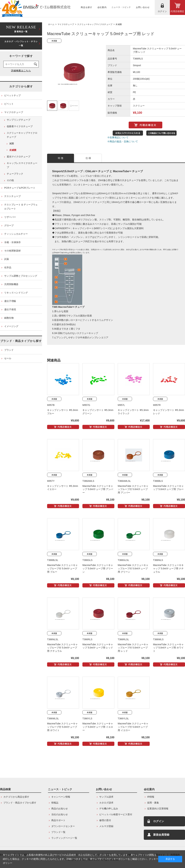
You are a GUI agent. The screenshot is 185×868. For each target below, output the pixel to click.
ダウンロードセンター (63, 826)
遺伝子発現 (10, 309)
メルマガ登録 (106, 826)
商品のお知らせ (60, 809)
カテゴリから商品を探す (16, 797)
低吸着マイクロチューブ (20, 126)
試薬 (7, 259)
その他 (10, 180)
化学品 (8, 267)
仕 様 (88, 158)
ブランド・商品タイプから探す (21, 341)
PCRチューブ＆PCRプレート (20, 188)
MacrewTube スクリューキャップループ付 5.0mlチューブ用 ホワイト (62, 727)
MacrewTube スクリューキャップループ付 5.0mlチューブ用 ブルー (62, 568)
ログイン (159, 821)
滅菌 (12, 143)
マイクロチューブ (66, 24)
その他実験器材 (12, 251)
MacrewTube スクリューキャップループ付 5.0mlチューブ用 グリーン (133, 568)
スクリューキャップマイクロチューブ (95, 24)
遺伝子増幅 (10, 301)
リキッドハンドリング (16, 293)
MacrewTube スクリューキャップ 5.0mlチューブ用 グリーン (98, 568)
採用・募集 (153, 803)
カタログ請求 (106, 803)
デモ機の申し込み (109, 809)
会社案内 (149, 789)
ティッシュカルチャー (16, 234)
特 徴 (61, 158)
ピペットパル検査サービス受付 (116, 814)
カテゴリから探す (21, 86)
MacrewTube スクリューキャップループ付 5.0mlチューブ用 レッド (133, 648)
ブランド (9, 350)
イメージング (11, 326)
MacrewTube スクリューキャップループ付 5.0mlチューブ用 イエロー (133, 727)
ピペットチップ (12, 95)
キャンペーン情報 (61, 797)
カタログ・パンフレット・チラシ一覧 (21, 44)
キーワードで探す (21, 56)
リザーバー (10, 217)
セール (8, 358)
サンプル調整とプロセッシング (21, 276)
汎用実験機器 (11, 284)
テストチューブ (12, 196)
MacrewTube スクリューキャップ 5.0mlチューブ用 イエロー (98, 727)
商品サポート (58, 820)
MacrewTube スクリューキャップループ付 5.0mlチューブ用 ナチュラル (62, 648)
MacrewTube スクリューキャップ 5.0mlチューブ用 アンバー (98, 489)
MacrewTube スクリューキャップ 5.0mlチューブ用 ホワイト (168, 648)
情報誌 (55, 803)
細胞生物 (9, 318)
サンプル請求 (106, 797)
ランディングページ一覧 (64, 838)
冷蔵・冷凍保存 (12, 242)
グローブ (9, 225)
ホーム (51, 24)
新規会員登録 (161, 835)
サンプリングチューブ (18, 120)
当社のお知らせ (60, 814)
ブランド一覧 (58, 832)
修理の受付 (105, 820)
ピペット (9, 104)
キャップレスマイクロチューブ (22, 165)
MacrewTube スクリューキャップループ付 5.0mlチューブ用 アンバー (133, 489)
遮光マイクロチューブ (18, 157)
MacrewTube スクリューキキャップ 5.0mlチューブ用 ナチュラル (168, 568)
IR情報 (151, 797)
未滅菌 (119, 24)
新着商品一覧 (21, 29)
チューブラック (15, 174)
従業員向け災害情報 (158, 809)
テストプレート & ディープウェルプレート (21, 207)
